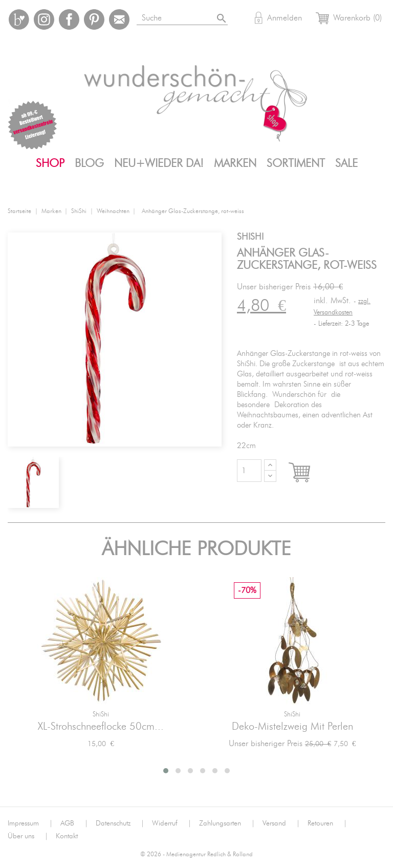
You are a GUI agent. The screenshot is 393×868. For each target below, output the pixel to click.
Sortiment (296, 163)
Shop (50, 163)
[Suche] (194, 16)
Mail (119, 19)
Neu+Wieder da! (159, 163)
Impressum (30, 823)
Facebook (69, 19)
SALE (346, 163)
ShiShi (101, 715)
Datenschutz (120, 823)
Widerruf (172, 823)
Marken (235, 163)
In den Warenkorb (309, 473)
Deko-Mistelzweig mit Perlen (292, 727)
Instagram (44, 19)
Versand (281, 823)
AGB (74, 823)
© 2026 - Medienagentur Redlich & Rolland (196, 854)
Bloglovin (19, 19)
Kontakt (67, 836)
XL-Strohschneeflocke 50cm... (101, 727)
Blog (89, 163)
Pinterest (94, 19)
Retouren (327, 823)
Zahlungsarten (227, 823)
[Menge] (249, 471)
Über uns (28, 836)
